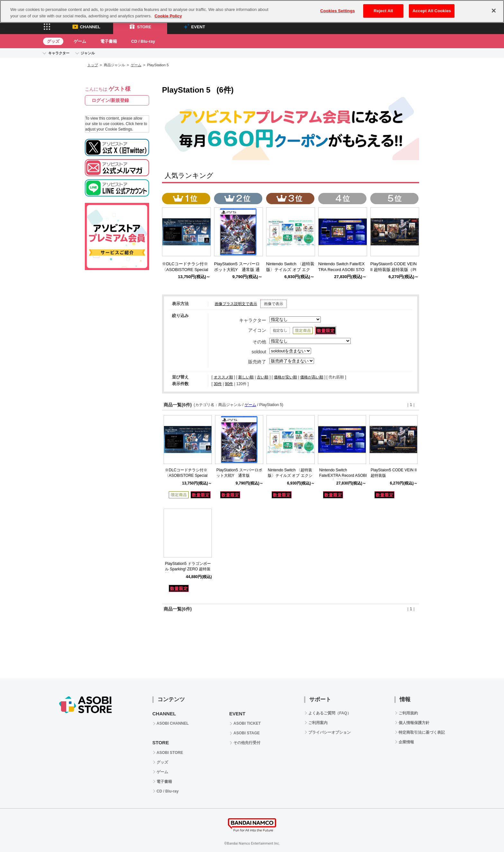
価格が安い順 (285, 377)
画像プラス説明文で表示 (236, 304)
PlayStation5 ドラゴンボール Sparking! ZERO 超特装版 (188, 569)
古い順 (263, 377)
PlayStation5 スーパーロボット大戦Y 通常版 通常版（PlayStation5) (237, 270)
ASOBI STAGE (247, 733)
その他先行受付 (247, 743)
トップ (93, 65)
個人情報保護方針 (414, 723)
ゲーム (80, 41)
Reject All (383, 11)
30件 (218, 384)
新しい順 (246, 377)
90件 (229, 384)
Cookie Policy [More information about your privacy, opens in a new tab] (168, 16)
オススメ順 (223, 377)
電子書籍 (109, 41)
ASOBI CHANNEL (173, 723)
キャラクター (59, 53)
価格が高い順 (312, 377)
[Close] (494, 11)
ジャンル (88, 53)
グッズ (53, 41)
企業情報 (406, 742)
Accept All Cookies (432, 11)
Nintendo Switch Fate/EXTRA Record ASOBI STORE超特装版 (343, 476)
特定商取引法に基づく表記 (422, 732)
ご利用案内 (318, 723)
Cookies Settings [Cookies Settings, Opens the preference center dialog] (337, 11)
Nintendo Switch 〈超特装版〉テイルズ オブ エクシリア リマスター (290, 476)
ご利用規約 (408, 713)
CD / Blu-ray (143, 41)
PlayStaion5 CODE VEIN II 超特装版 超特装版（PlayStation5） (394, 270)
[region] (252, 11)
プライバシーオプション (329, 732)
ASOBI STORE (170, 753)
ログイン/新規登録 (110, 100)
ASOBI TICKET (247, 723)
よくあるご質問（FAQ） (330, 713)
